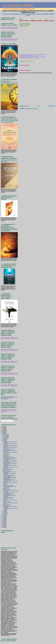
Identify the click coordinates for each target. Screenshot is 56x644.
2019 (3, 516)
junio (4, 441)
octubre (5, 437)
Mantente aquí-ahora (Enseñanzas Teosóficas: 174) (9, 480)
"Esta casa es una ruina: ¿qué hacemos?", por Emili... (8, 498)
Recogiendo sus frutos (7, 505)
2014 (3, 521)
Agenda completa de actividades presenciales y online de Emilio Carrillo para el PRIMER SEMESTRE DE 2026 (28, 14)
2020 (3, 433)
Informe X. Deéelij (6, 488)
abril (4, 511)
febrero (5, 513)
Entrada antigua (52, 106)
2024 (3, 429)
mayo (4, 510)
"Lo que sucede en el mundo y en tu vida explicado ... (9, 459)
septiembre (5, 438)
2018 (3, 517)
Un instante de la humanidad (8, 485)
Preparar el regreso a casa (8, 469)
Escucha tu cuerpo (6, 471)
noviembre (5, 436)
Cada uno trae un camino (7, 470)
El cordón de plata (6, 456)
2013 (3, 523)
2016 (3, 519)
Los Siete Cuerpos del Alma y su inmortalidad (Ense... (9, 494)
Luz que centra (6, 455)
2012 (3, 524)
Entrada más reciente (24, 106)
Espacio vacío (5, 484)
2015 (3, 520)
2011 (3, 525)
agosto (5, 439)
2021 (3, 432)
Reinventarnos (6, 499)
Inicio (38, 106)
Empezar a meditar (6, 489)
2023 (3, 430)
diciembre (5, 434)
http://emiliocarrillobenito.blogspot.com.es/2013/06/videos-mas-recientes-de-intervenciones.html (9, 398)
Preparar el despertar (7, 502)
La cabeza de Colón (6, 454)
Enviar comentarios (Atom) (32, 109)
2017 (3, 518)
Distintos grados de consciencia (9, 457)
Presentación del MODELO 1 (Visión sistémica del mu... (9, 478)
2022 (3, 431)
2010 (3, 526)
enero (4, 515)
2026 (3, 426)
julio (4, 440)
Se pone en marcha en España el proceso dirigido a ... (9, 476)
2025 (3, 428)
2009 (3, 527)
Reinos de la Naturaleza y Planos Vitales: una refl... (9, 449)
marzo (4, 512)
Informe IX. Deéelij (6, 506)
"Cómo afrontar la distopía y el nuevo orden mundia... (10, 487)
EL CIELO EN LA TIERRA (18, 6)
